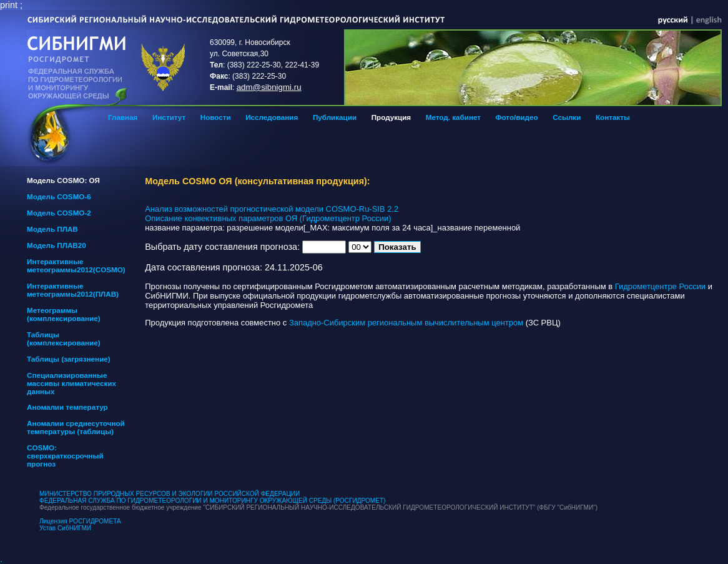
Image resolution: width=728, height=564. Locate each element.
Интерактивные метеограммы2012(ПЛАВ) (73, 290)
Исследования (272, 117)
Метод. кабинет (453, 117)
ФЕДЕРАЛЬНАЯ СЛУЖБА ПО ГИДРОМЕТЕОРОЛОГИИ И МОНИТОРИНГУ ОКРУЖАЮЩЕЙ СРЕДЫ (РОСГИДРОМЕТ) (212, 501)
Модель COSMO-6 (59, 196)
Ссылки (567, 117)
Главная (123, 117)
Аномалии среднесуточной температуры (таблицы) (76, 427)
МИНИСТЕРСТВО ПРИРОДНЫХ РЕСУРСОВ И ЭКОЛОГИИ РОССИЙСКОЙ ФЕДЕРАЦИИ (170, 494)
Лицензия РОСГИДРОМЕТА (80, 521)
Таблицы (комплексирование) (64, 339)
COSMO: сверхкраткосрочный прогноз (65, 456)
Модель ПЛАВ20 (57, 245)
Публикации (335, 117)
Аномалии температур (67, 407)
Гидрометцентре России (660, 286)
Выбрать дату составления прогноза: (222, 247)
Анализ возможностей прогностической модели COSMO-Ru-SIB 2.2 (272, 209)
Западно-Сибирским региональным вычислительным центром (406, 323)
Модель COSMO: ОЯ (63, 180)
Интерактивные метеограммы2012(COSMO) (76, 265)
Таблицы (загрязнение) (69, 359)
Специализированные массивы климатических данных (71, 383)
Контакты (613, 117)
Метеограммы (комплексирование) (64, 314)
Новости (216, 117)
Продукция (391, 117)
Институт (169, 117)
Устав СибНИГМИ (65, 528)
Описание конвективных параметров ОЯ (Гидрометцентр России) (268, 218)
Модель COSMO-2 (59, 213)
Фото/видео (517, 117)
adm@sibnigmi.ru (269, 87)
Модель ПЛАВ (52, 229)
